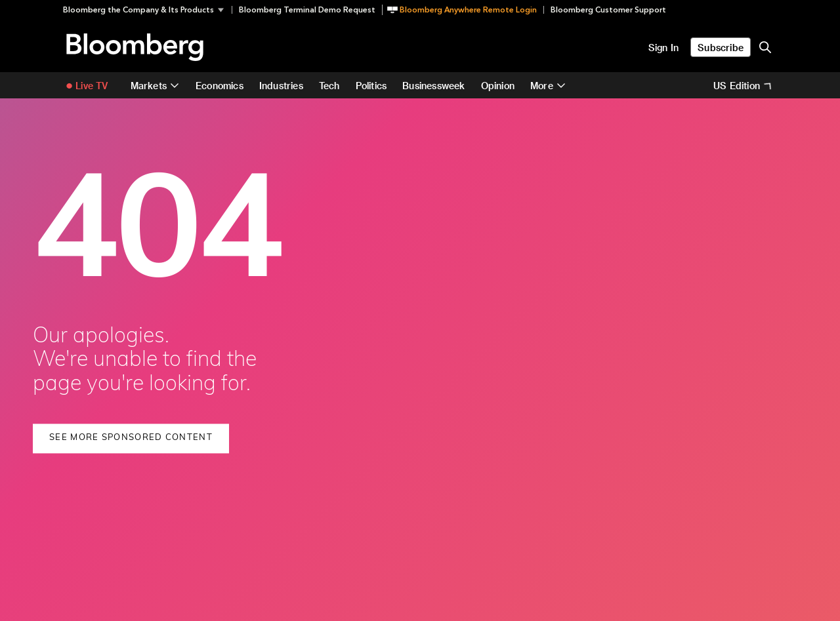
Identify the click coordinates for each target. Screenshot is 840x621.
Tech (329, 86)
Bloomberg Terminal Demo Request (307, 10)
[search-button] (765, 47)
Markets (149, 86)
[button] (147, 10)
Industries (281, 86)
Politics (371, 86)
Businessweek (433, 86)
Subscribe (721, 48)
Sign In (663, 48)
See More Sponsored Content (131, 438)
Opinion (498, 86)
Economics (220, 86)
